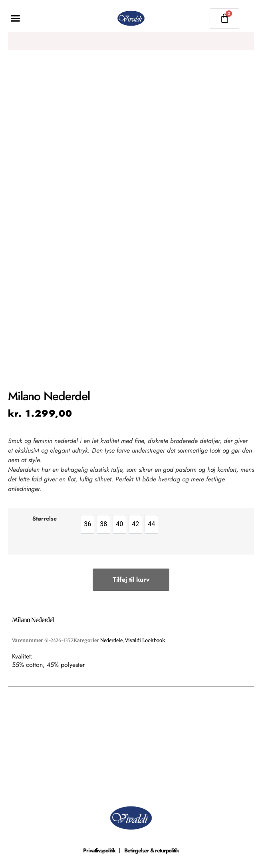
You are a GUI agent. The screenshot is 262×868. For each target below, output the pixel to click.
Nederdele (111, 640)
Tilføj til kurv (131, 580)
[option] (87, 524)
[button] (16, 18)
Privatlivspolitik (99, 850)
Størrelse (45, 519)
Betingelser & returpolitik (152, 850)
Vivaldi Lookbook (145, 640)
